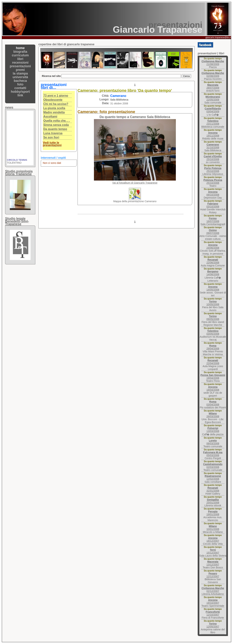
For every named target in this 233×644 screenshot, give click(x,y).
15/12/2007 (213, 551)
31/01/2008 (213, 489)
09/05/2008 (213, 318)
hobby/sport (20, 92)
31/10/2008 (213, 146)
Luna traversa (53, 133)
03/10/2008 (213, 205)
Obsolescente (53, 100)
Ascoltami (50, 116)
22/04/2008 (213, 362)
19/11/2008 (213, 134)
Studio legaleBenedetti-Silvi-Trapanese (17, 221)
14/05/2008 (213, 288)
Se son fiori (51, 137)
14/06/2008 (213, 273)
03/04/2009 (213, 110)
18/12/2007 (213, 539)
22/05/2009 (213, 98)
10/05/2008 (213, 303)
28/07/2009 (213, 86)
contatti (20, 88)
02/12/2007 (213, 590)
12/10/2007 (213, 613)
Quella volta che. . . (57, 121)
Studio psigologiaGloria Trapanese (19, 173)
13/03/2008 (213, 430)
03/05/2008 (213, 332)
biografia (20, 52)
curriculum (20, 55)
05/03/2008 (213, 454)
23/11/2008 (213, 122)
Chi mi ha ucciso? (56, 104)
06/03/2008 (213, 442)
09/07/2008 (213, 232)
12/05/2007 (213, 625)
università (20, 77)
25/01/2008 (213, 501)
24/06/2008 (213, 246)
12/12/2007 (213, 575)
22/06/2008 (213, 261)
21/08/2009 (213, 63)
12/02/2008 (213, 477)
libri (20, 59)
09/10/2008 (213, 193)
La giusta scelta (54, 108)
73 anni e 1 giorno (56, 96)
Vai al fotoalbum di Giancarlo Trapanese (135, 183)
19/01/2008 (213, 513)
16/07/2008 (213, 220)
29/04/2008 (213, 347)
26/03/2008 (213, 415)
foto (20, 84)
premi (20, 70)
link (20, 95)
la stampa (20, 73)
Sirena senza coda (56, 125)
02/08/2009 (213, 75)
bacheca (20, 81)
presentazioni (20, 66)
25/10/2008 (213, 158)
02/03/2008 (213, 466)
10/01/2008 (213, 528)
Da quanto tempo (55, 129)
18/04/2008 (213, 388)
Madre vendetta (54, 112)
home (20, 48)
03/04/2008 (213, 403)
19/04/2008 (213, 377)
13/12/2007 (213, 563)
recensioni (20, 63)
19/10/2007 (213, 601)
